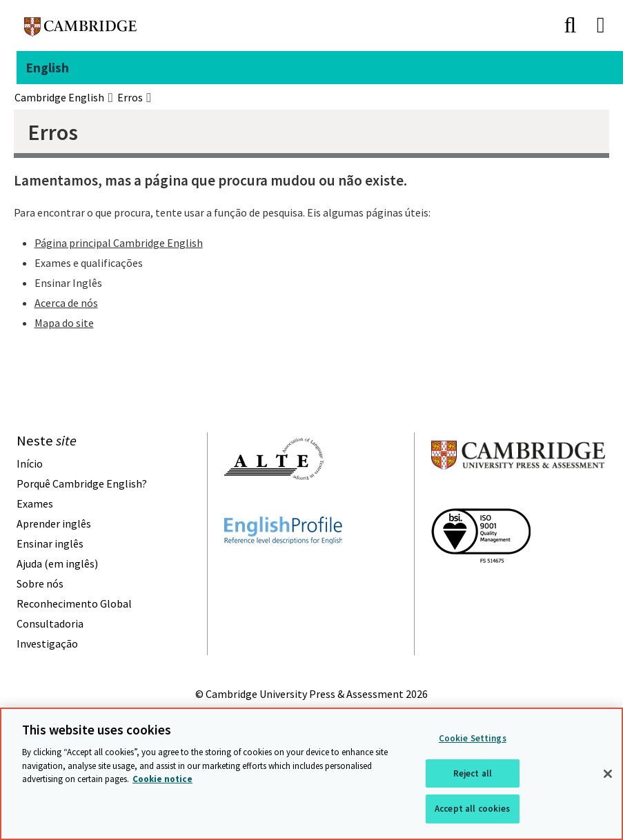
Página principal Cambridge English (119, 243)
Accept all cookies (472, 809)
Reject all (473, 773)
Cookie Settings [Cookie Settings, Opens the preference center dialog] (473, 738)
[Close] (608, 774)
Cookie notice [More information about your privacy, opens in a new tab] (162, 779)
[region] (311, 774)
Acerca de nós (66, 303)
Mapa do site (64, 323)
